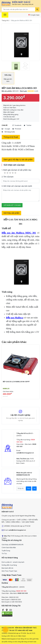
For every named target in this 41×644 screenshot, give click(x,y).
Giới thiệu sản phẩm (11, 213)
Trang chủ (5, 20)
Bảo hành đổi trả (7, 568)
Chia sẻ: (5, 125)
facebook (17, 125)
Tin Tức (4, 554)
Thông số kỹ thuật (11, 137)
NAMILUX (6, 389)
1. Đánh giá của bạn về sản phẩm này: (17, 172)
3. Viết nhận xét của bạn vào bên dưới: (17, 186)
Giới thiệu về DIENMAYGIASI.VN (12, 545)
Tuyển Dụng (6, 551)
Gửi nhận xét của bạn (12, 205)
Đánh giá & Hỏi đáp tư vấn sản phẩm (18, 160)
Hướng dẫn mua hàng (9, 565)
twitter (28, 125)
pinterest (17, 129)
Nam (29, 488)
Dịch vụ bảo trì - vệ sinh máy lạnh (13, 562)
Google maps (34, 15)
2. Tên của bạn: (8, 177)
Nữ (35, 488)
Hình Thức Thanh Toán (9, 571)
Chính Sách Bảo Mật (9, 548)
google (6, 129)
